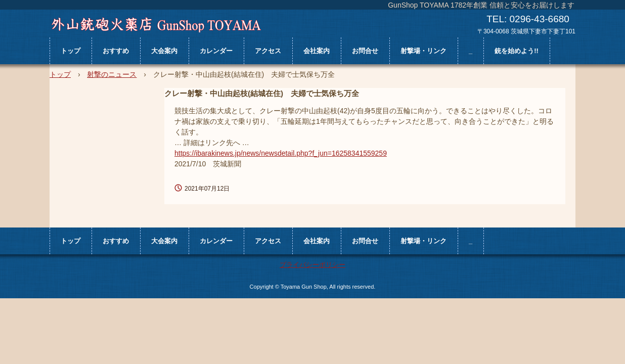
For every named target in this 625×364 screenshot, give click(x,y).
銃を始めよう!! (517, 51)
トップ (71, 51)
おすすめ (116, 51)
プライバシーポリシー (312, 265)
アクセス (268, 51)
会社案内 (317, 51)
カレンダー (216, 51)
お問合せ (365, 51)
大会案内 (164, 51)
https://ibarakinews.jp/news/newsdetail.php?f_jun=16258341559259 (281, 153)
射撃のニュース (112, 74)
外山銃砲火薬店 (156, 25)
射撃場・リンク (423, 51)
